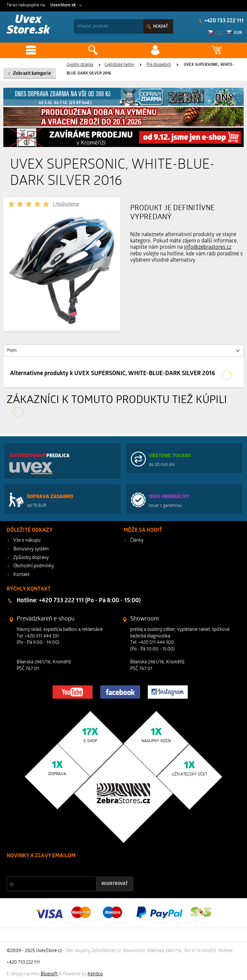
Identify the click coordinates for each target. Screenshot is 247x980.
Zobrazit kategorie (32, 74)
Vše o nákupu (27, 541)
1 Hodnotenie (66, 204)
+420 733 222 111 (224, 21)
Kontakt (21, 575)
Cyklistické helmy (119, 65)
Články (137, 541)
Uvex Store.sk (28, 25)
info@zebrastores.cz (208, 247)
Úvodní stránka (80, 65)
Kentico (95, 974)
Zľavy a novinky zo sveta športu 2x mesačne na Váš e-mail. (65, 868)
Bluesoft (49, 974)
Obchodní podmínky (34, 566)
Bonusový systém (31, 549)
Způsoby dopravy (31, 558)
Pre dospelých (159, 65)
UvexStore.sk (63, 5)
